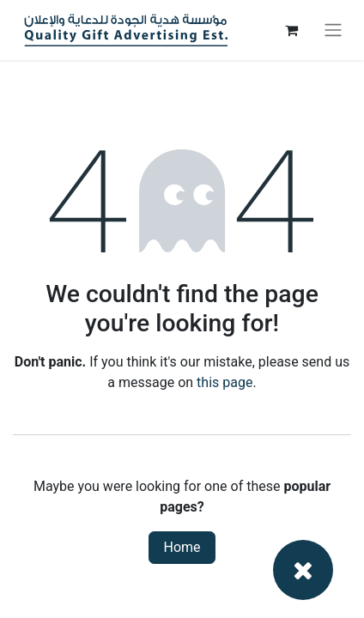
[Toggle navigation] (333, 30)
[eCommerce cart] (291, 30)
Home (182, 547)
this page (224, 382)
